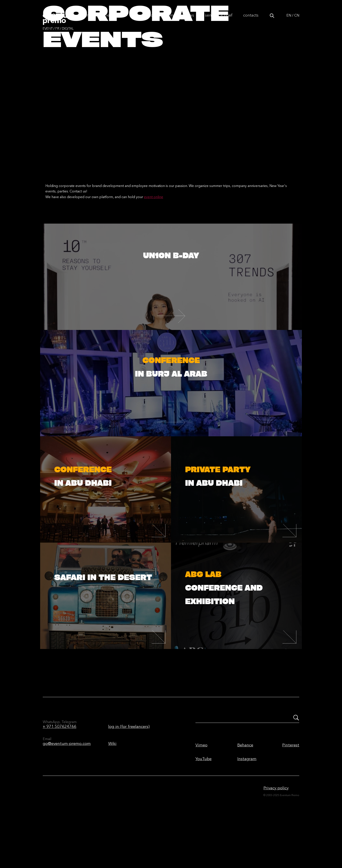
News (189, 20)
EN (289, 20)
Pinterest (291, 789)
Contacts (251, 20)
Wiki (112, 787)
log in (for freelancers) (129, 770)
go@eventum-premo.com (67, 787)
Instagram (247, 802)
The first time (115, 20)
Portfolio (145, 20)
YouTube (203, 802)
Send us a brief (219, 20)
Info (89, 20)
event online (154, 240)
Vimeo (201, 789)
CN (297, 20)
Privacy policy (276, 831)
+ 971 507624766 (60, 770)
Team (169, 20)
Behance (245, 789)
